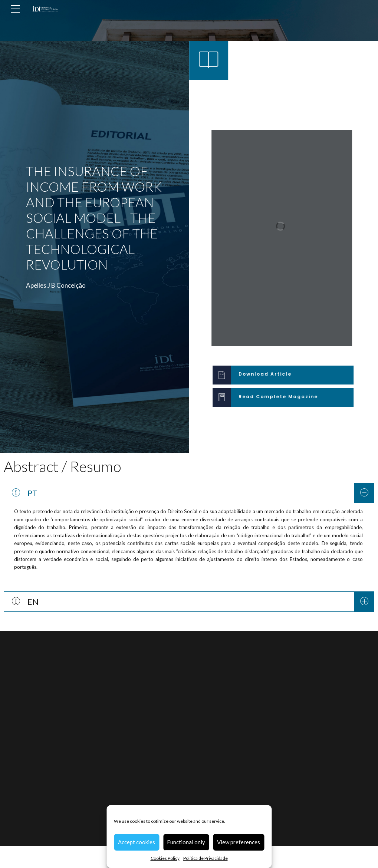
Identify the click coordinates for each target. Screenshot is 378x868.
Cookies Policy (165, 858)
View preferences (239, 842)
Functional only (186, 842)
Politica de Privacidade (206, 858)
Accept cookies (137, 842)
